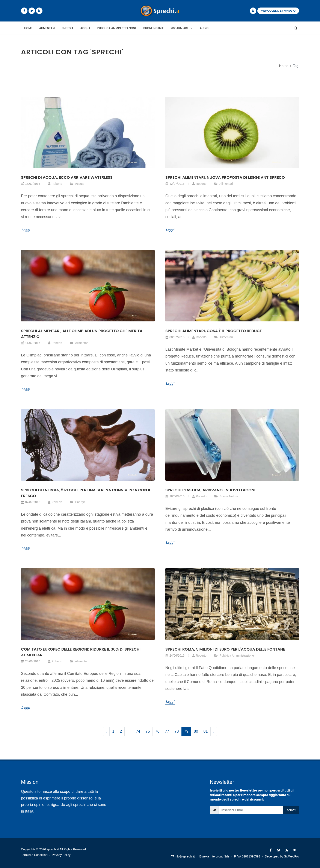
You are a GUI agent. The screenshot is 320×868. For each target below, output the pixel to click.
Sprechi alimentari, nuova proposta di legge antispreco (225, 177)
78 (177, 731)
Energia (78, 502)
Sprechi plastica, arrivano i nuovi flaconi (210, 490)
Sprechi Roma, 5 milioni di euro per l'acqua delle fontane (225, 649)
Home (284, 66)
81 (206, 731)
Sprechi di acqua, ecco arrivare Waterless (67, 177)
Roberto (55, 184)
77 (167, 731)
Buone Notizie (226, 496)
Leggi (26, 230)
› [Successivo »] (214, 731)
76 (157, 731)
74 (138, 731)
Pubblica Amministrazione (234, 656)
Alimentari (223, 184)
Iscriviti (291, 810)
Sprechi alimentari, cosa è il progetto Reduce (214, 331)
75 (148, 731)
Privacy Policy (61, 855)
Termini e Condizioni (35, 855)
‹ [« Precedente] (106, 731)
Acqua (77, 184)
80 (196, 731)
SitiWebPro (291, 856)
